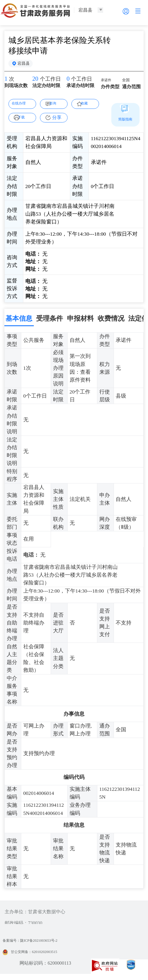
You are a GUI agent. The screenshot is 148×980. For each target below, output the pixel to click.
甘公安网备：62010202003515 (37, 954)
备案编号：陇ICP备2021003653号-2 (39, 943)
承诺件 (108, 83)
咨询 (57, 105)
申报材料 (80, 321)
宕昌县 (26, 65)
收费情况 (111, 321)
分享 (57, 120)
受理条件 (50, 321)
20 (36, 82)
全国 (127, 83)
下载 (25, 119)
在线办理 (22, 105)
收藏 (88, 105)
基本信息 (19, 321)
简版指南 (125, 121)
